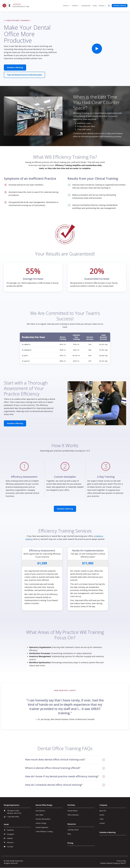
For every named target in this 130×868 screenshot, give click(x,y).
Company (101, 6)
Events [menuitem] (102, 815)
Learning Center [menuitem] (73, 830)
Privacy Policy (121, 861)
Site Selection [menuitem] (40, 811)
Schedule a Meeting (15, 68)
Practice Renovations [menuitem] (43, 819)
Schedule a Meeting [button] (120, 6)
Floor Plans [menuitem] (40, 815)
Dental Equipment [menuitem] (42, 827)
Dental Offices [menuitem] (73, 811)
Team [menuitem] (101, 819)
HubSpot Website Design (109, 863)
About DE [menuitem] (103, 811)
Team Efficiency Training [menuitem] (44, 831)
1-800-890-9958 (13, 817)
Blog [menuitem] (69, 834)
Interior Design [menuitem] (41, 823)
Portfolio (75, 6)
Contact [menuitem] (102, 823)
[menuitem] (67, 6)
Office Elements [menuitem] (73, 815)
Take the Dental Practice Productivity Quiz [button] (24, 75)
